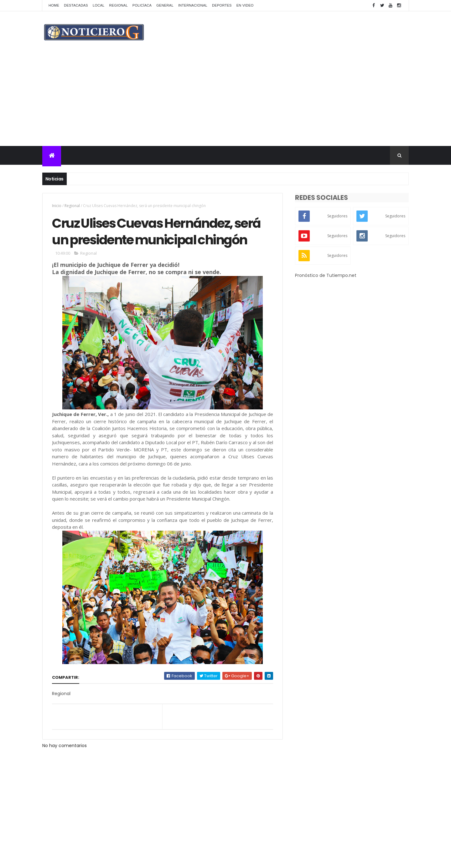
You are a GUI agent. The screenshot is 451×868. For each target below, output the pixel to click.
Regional (119, 5)
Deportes (222, 5)
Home (54, 5)
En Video (245, 5)
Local (99, 5)
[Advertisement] (225, 99)
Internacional (193, 5)
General (165, 5)
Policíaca (142, 5)
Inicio (57, 206)
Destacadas (76, 5)
